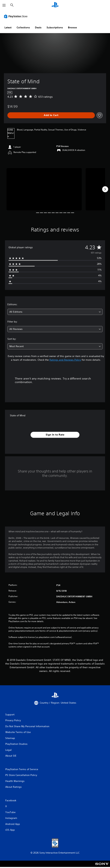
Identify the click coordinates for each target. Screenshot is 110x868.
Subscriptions (55, 27)
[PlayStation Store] (16, 16)
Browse (72, 27)
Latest (8, 27)
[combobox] (55, 312)
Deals (38, 27)
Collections (23, 27)
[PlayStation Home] (55, 5)
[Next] (105, 189)
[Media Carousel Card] (44, 189)
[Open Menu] (4, 5)
